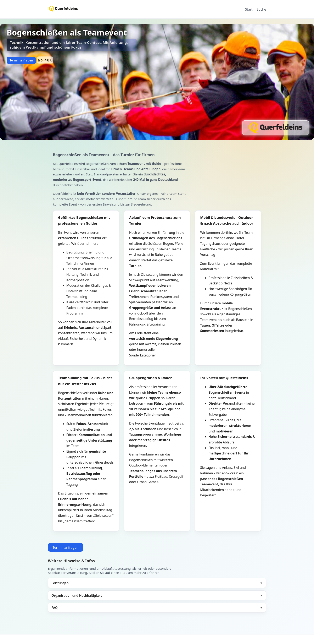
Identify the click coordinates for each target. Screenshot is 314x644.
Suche (261, 9)
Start (249, 9)
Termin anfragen (21, 60)
